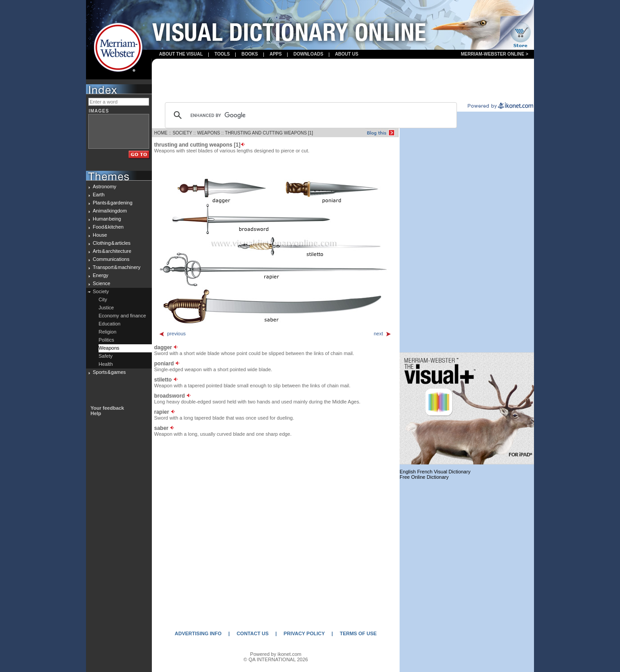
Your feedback (107, 408)
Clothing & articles (112, 243)
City (103, 299)
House (100, 235)
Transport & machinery (116, 267)
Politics (106, 340)
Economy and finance (122, 316)
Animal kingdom (110, 211)
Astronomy (105, 186)
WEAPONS (209, 133)
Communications (111, 259)
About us (347, 54)
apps (276, 54)
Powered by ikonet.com (276, 654)
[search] (310, 115)
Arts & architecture (112, 251)
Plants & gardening (113, 203)
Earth (99, 195)
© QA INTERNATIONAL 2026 (276, 659)
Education (110, 324)
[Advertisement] (343, 81)
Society (101, 291)
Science (101, 283)
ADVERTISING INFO (198, 633)
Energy (101, 275)
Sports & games (109, 372)
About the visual (181, 54)
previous (172, 334)
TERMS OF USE (358, 633)
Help (96, 413)
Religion (108, 332)
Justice (106, 308)
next (383, 334)
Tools (222, 54)
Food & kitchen (108, 227)
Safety (105, 356)
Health (106, 364)
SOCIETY (182, 133)
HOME (161, 133)
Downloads (308, 54)
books (250, 54)
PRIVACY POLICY (304, 633)
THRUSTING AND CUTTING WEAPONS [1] (269, 133)
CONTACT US (252, 633)
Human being (107, 219)
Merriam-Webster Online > (495, 54)
